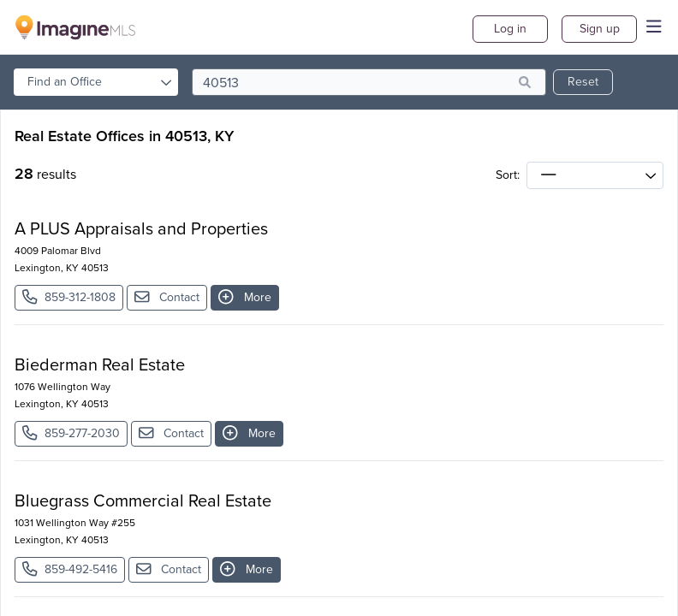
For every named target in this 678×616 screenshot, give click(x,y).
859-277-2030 (71, 433)
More (245, 297)
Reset (583, 82)
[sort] (595, 175)
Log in (510, 29)
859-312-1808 (69, 297)
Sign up (600, 29)
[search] (369, 82)
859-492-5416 (70, 569)
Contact (167, 297)
